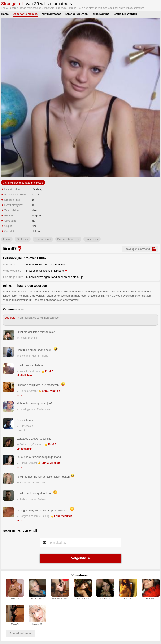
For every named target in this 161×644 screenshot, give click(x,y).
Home (5, 14)
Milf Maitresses (51, 14)
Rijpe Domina (101, 14)
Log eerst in (12, 318)
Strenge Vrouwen (77, 14)
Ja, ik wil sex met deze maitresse (23, 183)
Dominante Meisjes (25, 14)
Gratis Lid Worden (125, 14)
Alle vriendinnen (20, 633)
